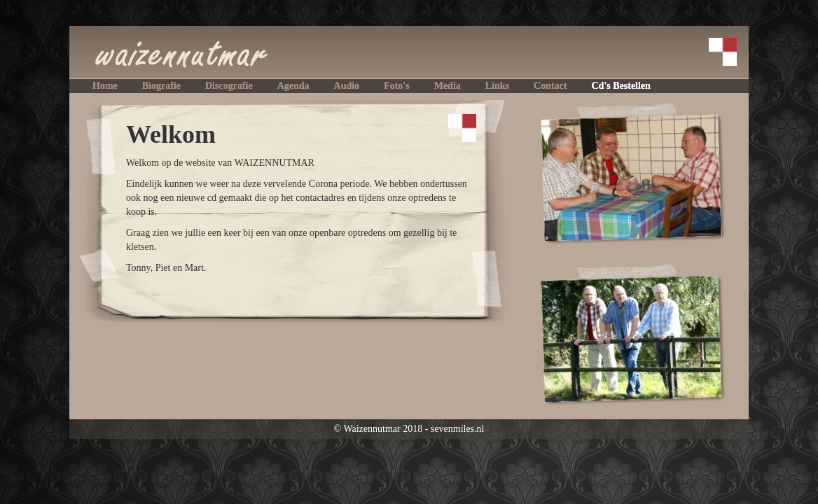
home (105, 86)
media (448, 86)
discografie (229, 86)
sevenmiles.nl (458, 429)
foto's (397, 86)
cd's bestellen (621, 86)
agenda (293, 86)
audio (347, 86)
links (497, 86)
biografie (161, 86)
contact (550, 86)
